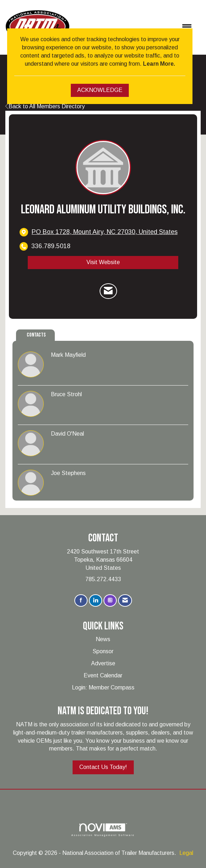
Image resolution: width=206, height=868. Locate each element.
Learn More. (159, 64)
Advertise (103, 663)
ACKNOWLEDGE (100, 90)
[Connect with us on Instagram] (110, 600)
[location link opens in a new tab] (105, 232)
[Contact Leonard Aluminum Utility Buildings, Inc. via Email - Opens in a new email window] (108, 291)
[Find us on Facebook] (81, 600)
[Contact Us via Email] (125, 600)
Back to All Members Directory (45, 106)
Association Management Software (103, 830)
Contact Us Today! (103, 767)
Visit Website (103, 262)
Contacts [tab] (36, 335)
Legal (186, 853)
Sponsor (103, 651)
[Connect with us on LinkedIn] (96, 600)
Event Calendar (103, 675)
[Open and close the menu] (134, 28)
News (103, 639)
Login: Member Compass (103, 687)
